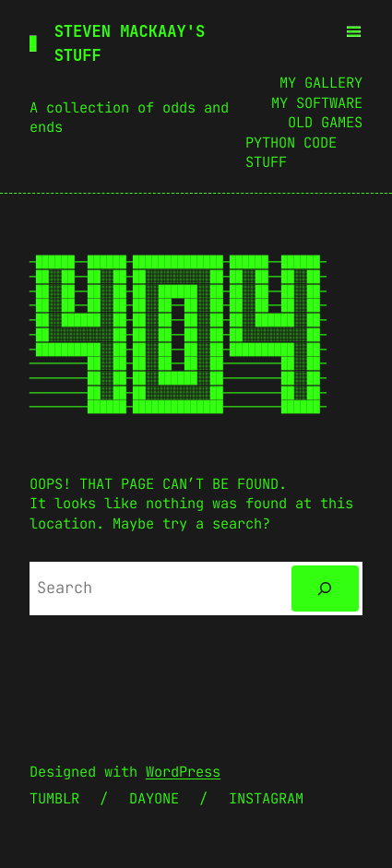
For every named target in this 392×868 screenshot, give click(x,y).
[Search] (325, 589)
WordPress (183, 772)
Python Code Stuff (291, 153)
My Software (317, 103)
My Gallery (321, 83)
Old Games (325, 122)
